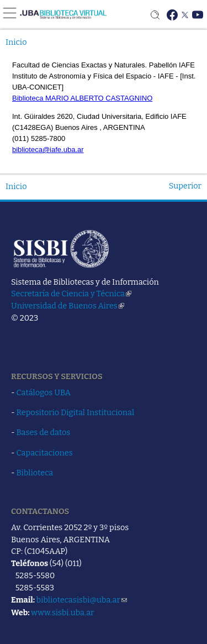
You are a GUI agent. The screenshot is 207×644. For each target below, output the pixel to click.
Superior (185, 186)
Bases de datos (44, 432)
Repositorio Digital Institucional (76, 412)
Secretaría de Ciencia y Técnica (71, 294)
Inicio (16, 42)
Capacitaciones (45, 453)
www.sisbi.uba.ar (62, 612)
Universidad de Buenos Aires (68, 306)
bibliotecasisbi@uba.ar (82, 600)
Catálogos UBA (44, 392)
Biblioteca (35, 473)
